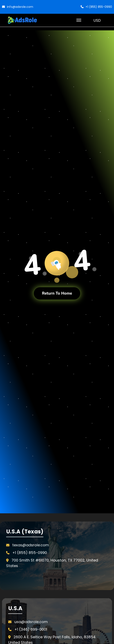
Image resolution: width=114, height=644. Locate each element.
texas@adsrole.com (31, 545)
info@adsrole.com (18, 7)
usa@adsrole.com (31, 622)
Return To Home (57, 293)
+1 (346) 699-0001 (31, 629)
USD (99, 20)
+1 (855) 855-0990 (96, 7)
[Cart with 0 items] (109, 20)
